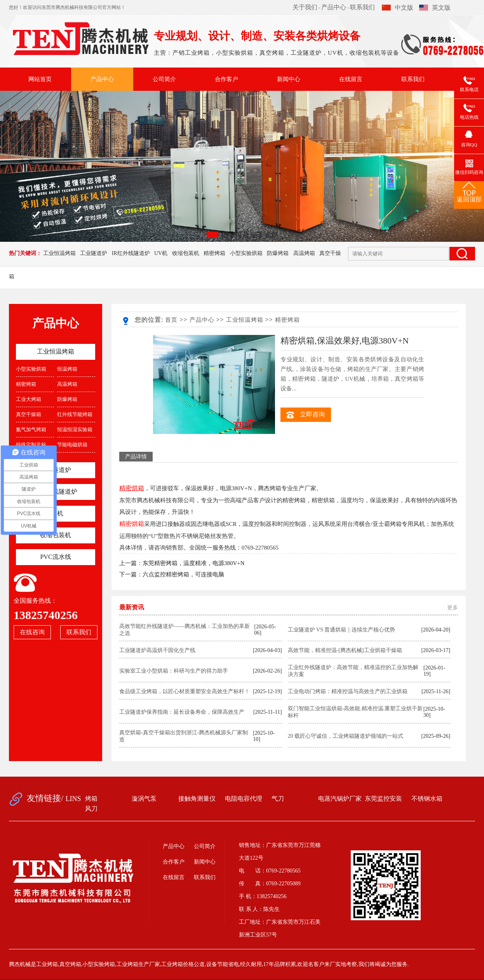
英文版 (435, 8)
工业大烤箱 (29, 399)
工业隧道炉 (94, 253)
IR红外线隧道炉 (131, 253)
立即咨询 (306, 415)
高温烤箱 (304, 253)
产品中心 (334, 7)
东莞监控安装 (383, 799)
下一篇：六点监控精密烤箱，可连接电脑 (172, 574)
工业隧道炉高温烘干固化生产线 (157, 650)
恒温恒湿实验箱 (75, 429)
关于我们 (305, 7)
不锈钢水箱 (427, 799)
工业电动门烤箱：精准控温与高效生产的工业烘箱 (348, 691)
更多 (453, 608)
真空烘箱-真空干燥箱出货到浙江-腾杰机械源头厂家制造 (184, 736)
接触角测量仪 (197, 799)
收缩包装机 (186, 253)
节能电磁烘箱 (72, 445)
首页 (171, 320)
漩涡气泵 (144, 799)
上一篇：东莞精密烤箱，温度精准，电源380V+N (182, 563)
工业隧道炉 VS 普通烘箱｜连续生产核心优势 (342, 630)
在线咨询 (32, 632)
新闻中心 (289, 79)
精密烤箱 (214, 253)
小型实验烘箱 (246, 253)
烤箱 (91, 799)
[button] (212, 235)
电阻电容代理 (244, 799)
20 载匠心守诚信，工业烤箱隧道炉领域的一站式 (346, 736)
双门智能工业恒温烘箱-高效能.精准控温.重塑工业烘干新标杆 (355, 712)
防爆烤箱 (278, 253)
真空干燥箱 (29, 414)
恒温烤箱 (67, 369)
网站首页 (40, 79)
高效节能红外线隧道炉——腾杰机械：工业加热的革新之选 (185, 630)
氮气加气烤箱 (31, 429)
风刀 (91, 809)
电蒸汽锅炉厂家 (340, 799)
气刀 (278, 799)
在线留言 (351, 79)
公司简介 (164, 79)
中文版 (398, 8)
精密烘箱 (132, 524)
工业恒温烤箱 (59, 253)
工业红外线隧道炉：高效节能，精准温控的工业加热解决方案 (353, 671)
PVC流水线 (55, 557)
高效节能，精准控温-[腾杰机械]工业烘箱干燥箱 (345, 650)
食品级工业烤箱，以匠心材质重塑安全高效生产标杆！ (185, 691)
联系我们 (362, 7)
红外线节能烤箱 (75, 414)
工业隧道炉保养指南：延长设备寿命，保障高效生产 (182, 712)
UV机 (161, 253)
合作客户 (226, 79)
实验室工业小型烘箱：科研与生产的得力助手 (174, 671)
